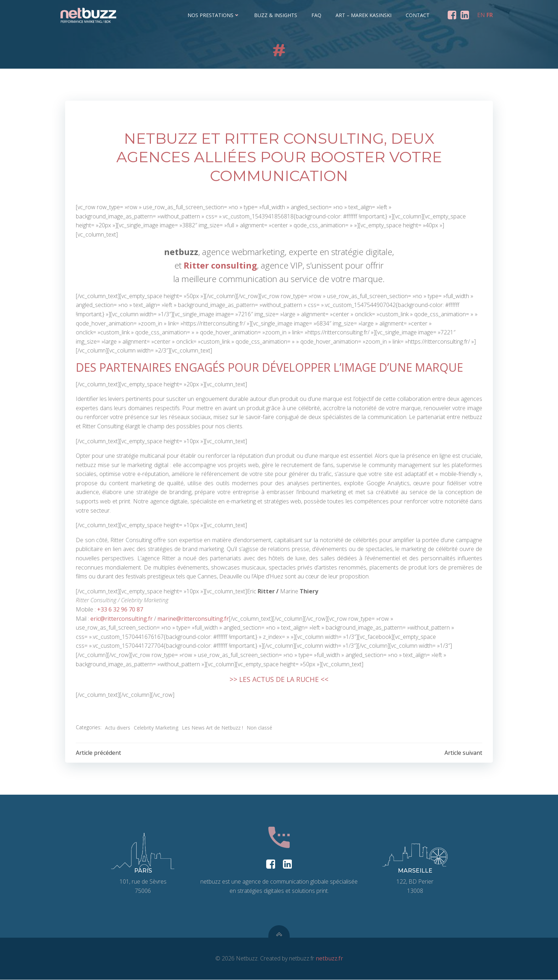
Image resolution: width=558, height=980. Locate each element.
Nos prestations (214, 15)
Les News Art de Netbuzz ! (212, 727)
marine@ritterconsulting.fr (193, 619)
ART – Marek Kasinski (364, 15)
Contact (418, 15)
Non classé (259, 727)
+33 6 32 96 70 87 (120, 609)
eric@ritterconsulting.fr (122, 619)
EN (481, 15)
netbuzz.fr (329, 959)
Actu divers (118, 727)
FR (490, 15)
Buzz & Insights (276, 15)
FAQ (317, 15)
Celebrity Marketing (156, 727)
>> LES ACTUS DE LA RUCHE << (279, 679)
